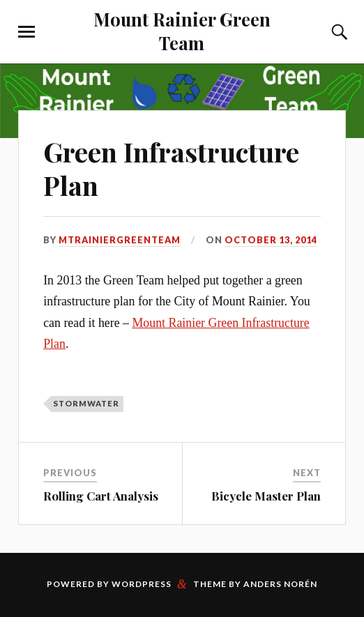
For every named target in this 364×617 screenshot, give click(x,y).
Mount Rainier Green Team (182, 31)
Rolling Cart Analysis (101, 496)
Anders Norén (280, 584)
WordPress (142, 584)
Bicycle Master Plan (266, 496)
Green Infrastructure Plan (171, 168)
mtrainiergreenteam (120, 240)
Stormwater (86, 403)
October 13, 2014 (271, 240)
